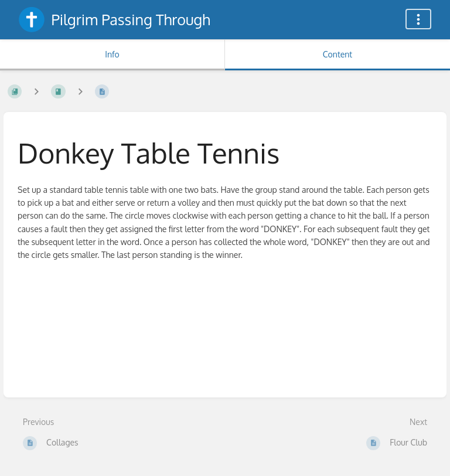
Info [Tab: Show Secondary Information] (112, 54)
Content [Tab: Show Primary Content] (337, 54)
